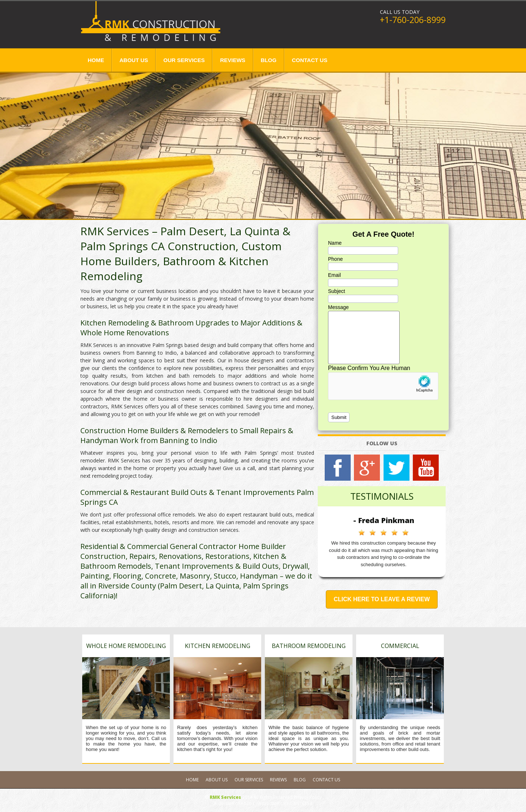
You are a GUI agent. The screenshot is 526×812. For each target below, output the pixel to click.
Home (96, 60)
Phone (335, 259)
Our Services (184, 60)
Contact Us (310, 60)
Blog (269, 60)
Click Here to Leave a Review (382, 599)
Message (338, 307)
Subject (337, 291)
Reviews (232, 60)
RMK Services (225, 797)
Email (334, 275)
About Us (134, 60)
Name (335, 243)
